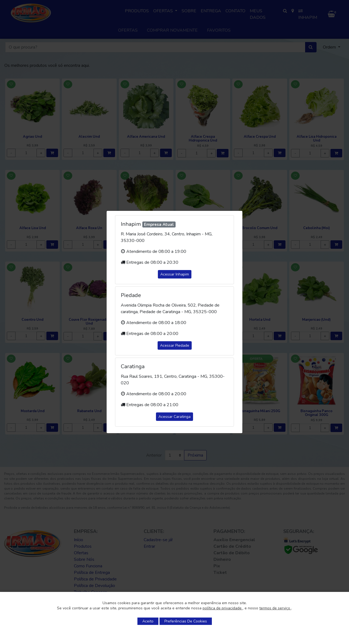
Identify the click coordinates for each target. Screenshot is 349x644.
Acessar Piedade (175, 345)
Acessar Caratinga (174, 417)
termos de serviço (275, 608)
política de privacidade (223, 608)
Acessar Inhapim (175, 274)
